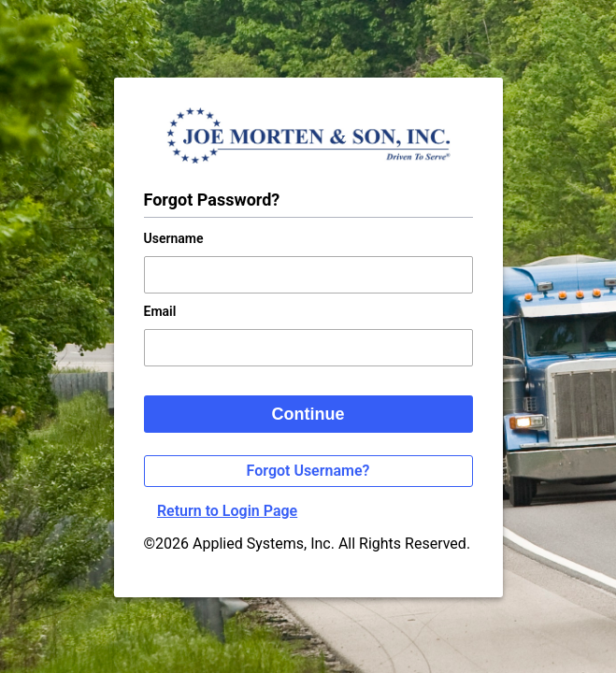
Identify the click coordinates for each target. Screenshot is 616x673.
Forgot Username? (308, 471)
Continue (308, 414)
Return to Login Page (227, 511)
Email (160, 311)
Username (174, 238)
